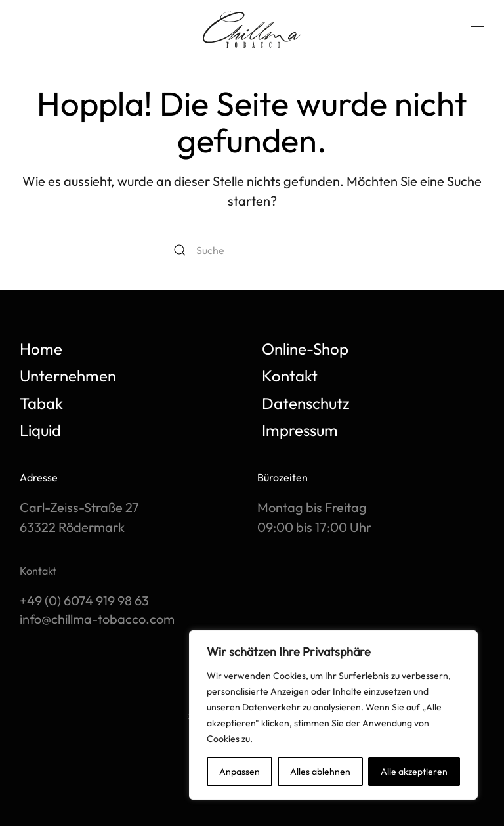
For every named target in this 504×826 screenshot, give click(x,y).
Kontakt (290, 376)
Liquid (40, 430)
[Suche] (252, 250)
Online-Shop (305, 349)
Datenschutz (306, 403)
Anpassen (240, 772)
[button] (478, 30)
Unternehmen (68, 376)
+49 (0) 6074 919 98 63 (84, 600)
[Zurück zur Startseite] (252, 30)
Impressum (300, 430)
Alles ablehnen (320, 772)
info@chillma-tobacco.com (97, 619)
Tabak (41, 403)
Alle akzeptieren (414, 772)
